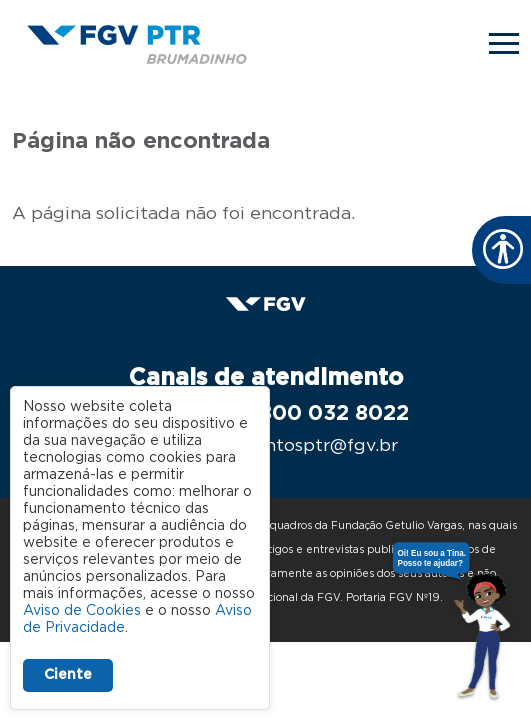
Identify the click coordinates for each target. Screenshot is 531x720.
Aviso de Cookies (82, 611)
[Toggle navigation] (504, 43)
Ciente (68, 675)
